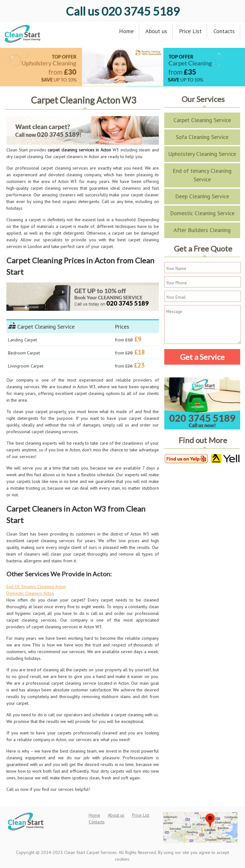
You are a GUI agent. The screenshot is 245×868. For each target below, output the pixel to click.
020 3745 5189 (123, 11)
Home (126, 31)
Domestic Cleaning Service (202, 213)
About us (156, 31)
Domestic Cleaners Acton (30, 593)
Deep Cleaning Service (202, 196)
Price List (190, 31)
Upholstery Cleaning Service (202, 154)
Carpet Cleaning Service (202, 120)
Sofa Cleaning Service (202, 137)
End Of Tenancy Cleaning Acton (36, 587)
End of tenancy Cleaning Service (202, 175)
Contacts (224, 31)
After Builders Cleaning (202, 230)
